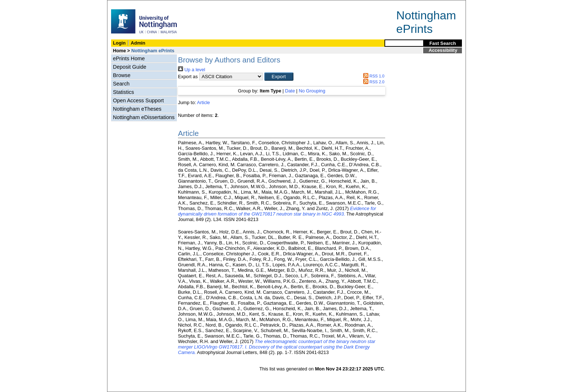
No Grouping (312, 91)
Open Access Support (138, 100)
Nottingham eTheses (137, 109)
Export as (188, 77)
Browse (122, 75)
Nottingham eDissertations (144, 117)
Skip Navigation (123, 4)
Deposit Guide (130, 67)
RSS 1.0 (373, 76)
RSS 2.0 (373, 82)
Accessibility (443, 50)
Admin (138, 43)
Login (119, 43)
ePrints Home (129, 58)
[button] (279, 77)
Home (119, 51)
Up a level (191, 70)
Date (290, 91)
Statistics (124, 92)
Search (121, 84)
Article (204, 102)
